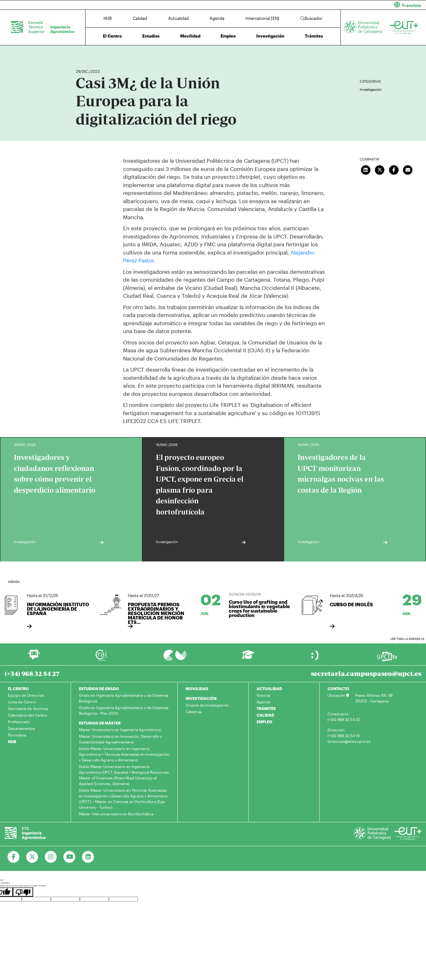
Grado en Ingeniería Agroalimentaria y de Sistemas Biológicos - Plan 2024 (124, 710)
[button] (322, 5)
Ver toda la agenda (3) (407, 639)
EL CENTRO (18, 689)
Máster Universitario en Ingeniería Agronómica (120, 730)
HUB (108, 18)
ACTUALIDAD (269, 689)
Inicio (81, 53)
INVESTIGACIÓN (201, 698)
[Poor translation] (23, 892)
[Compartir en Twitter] (380, 169)
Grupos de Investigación (207, 705)
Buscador (311, 18)
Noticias (264, 695)
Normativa (17, 735)
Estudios (151, 36)
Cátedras (194, 712)
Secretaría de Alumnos (28, 708)
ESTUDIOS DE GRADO (99, 689)
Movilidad (190, 36)
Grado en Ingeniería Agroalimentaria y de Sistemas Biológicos (124, 698)
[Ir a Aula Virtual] (248, 657)
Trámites (314, 36)
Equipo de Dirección (26, 695)
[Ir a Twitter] (32, 857)
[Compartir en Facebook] (394, 169)
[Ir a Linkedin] (88, 857)
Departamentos (21, 728)
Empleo (228, 36)
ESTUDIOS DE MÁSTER (100, 723)
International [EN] (262, 18)
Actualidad (178, 18)
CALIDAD (265, 715)
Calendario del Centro (27, 715)
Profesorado (19, 722)
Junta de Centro (22, 702)
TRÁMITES (266, 708)
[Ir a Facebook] (14, 857)
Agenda (217, 18)
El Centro (112, 36)
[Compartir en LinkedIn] (366, 169)
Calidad (140, 18)
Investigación (270, 36)
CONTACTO (338, 689)
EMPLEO (264, 722)
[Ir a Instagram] (51, 857)
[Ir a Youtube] (70, 857)
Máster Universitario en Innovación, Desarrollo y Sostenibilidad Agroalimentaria (120, 739)
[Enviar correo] (408, 169)
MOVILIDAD (197, 689)
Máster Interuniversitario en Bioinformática (116, 814)
